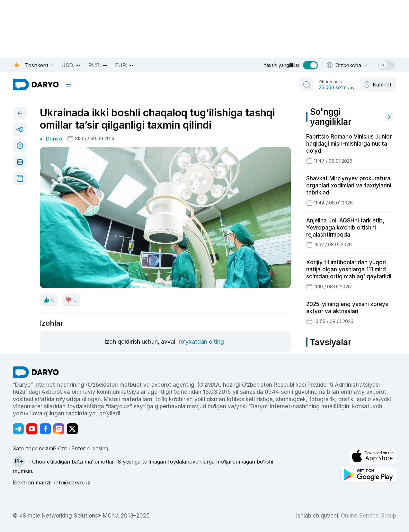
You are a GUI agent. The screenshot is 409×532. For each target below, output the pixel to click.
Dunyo (54, 139)
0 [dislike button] (71, 300)
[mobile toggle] (68, 85)
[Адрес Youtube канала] (32, 429)
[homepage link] (36, 85)
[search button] (307, 85)
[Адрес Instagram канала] (59, 429)
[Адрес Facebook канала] (45, 429)
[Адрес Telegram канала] (18, 429)
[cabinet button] (378, 85)
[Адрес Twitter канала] (72, 429)
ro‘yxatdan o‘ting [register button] (201, 342)
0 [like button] (49, 300)
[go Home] (36, 372)
